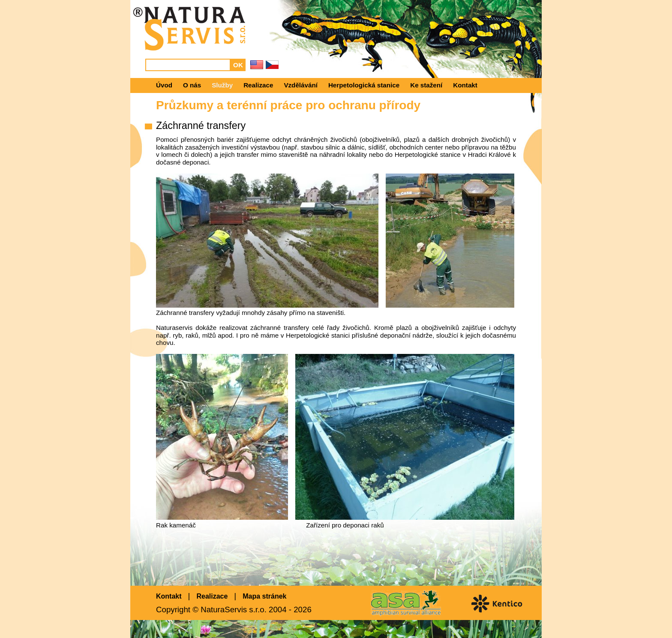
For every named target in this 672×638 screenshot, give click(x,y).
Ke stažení (426, 85)
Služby (222, 85)
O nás (192, 85)
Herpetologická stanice (364, 85)
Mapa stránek (264, 596)
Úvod (164, 85)
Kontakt (465, 85)
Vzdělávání (301, 85)
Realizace (258, 85)
